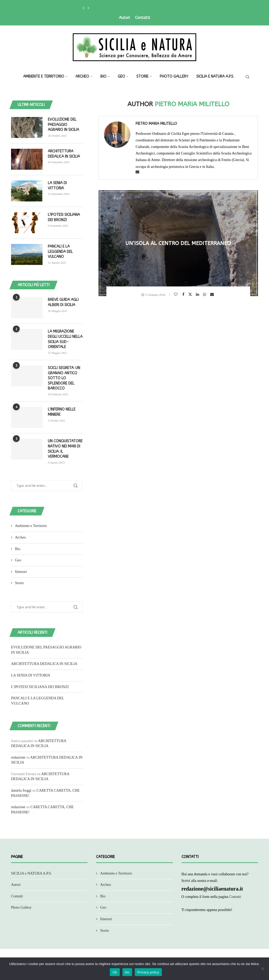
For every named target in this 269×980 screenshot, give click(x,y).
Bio (103, 76)
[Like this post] (176, 294)
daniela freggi (21, 790)
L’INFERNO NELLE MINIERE (62, 412)
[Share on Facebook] (184, 294)
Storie (142, 76)
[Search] (247, 77)
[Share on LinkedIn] (198, 294)
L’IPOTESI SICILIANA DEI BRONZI (64, 217)
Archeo (82, 76)
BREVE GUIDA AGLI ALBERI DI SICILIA (63, 302)
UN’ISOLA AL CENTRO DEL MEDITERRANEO (178, 243)
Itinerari (21, 572)
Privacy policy (148, 972)
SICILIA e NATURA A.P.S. (215, 76)
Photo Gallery (174, 76)
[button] (84, 8)
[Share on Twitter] (191, 294)
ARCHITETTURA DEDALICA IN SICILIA (64, 154)
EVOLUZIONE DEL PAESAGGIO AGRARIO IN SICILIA (63, 125)
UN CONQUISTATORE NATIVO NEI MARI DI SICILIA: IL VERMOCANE (65, 449)
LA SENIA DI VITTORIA (57, 186)
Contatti (143, 18)
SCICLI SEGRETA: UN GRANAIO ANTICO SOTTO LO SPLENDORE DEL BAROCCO (64, 378)
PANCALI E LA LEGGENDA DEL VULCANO (60, 252)
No (127, 972)
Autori (124, 18)
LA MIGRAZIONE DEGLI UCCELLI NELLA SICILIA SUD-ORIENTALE (65, 339)
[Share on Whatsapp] (205, 294)
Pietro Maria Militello (156, 124)
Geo (121, 76)
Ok (115, 972)
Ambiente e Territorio (44, 76)
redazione (18, 757)
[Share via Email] (213, 294)
